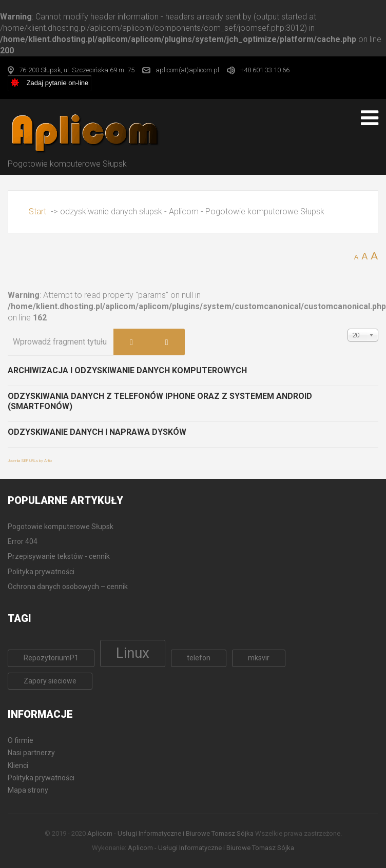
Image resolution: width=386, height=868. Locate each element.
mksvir (259, 658)
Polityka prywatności (41, 778)
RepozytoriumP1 (51, 658)
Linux (133, 653)
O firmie (21, 740)
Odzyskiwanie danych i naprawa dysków (97, 432)
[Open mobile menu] (370, 118)
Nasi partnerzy (31, 753)
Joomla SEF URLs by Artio (30, 461)
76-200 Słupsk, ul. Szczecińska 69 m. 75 (77, 70)
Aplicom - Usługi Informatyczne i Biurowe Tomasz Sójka (170, 833)
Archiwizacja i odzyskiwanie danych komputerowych (127, 370)
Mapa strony (28, 790)
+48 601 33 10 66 (265, 70)
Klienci (18, 765)
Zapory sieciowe (50, 681)
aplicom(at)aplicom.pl (187, 70)
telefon (199, 658)
